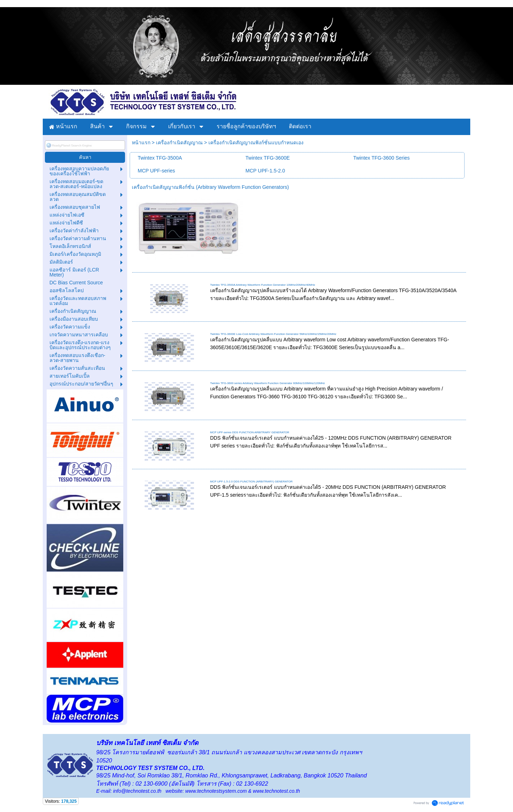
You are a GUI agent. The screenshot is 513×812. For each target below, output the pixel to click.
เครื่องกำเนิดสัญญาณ (179, 143)
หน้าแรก (141, 143)
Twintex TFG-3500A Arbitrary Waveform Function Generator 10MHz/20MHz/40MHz (263, 285)
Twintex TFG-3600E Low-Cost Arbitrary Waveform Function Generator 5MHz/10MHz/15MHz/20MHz (273, 334)
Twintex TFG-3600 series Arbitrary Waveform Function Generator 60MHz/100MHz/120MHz (268, 383)
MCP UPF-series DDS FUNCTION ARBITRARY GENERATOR (250, 432)
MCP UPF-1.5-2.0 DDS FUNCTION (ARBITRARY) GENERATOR (251, 482)
